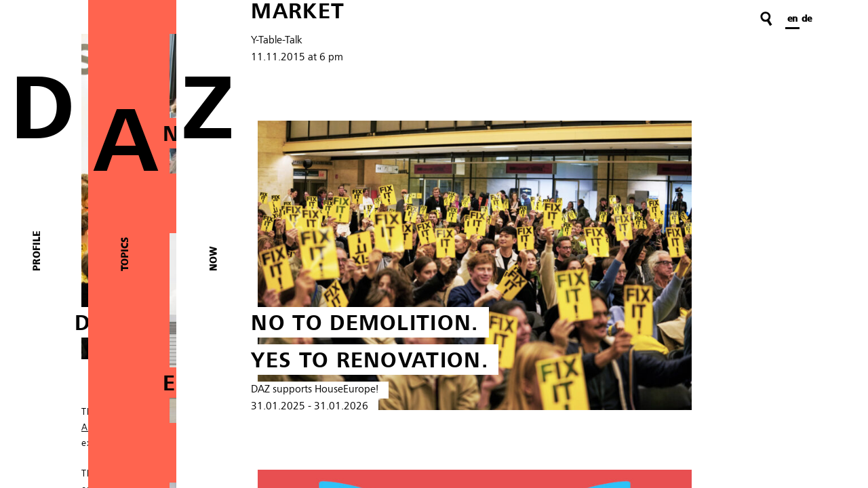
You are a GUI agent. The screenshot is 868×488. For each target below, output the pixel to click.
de (807, 19)
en (792, 19)
